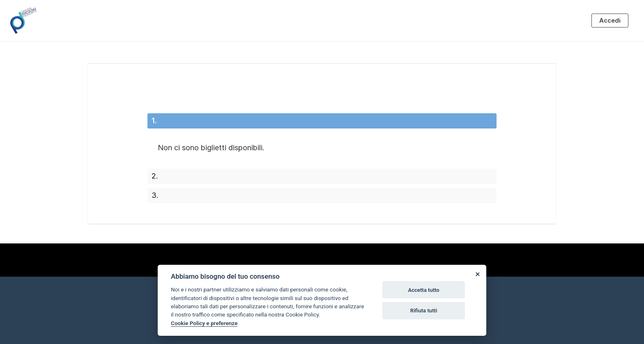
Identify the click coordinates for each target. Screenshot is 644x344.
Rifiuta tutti (424, 311)
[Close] (477, 274)
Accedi (610, 20)
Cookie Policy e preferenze (204, 323)
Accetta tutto (423, 290)
